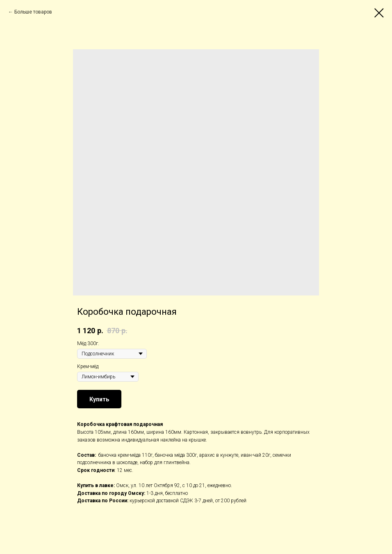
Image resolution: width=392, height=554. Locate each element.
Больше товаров (33, 12)
